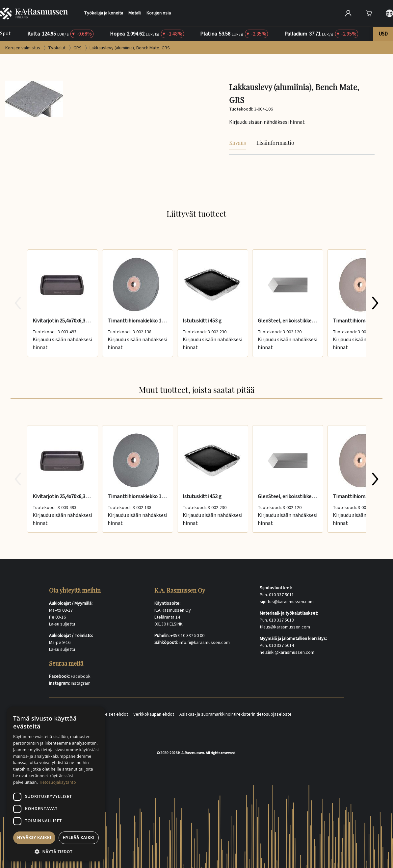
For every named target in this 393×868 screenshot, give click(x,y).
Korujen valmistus (23, 48)
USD (383, 34)
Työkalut (57, 48)
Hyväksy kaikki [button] (34, 838)
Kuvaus (237, 143)
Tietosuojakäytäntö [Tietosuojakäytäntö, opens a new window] (58, 782)
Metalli (135, 13)
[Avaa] (369, 13)
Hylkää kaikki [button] (79, 838)
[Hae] (326, 13)
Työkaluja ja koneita (104, 13)
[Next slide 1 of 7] (375, 303)
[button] (56, 852)
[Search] (279, 13)
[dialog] (56, 784)
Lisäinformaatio (275, 143)
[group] (196, 303)
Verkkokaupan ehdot (154, 714)
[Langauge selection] (389, 13)
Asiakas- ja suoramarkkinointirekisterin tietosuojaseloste (236, 714)
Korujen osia (159, 13)
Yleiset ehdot (115, 714)
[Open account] (348, 13)
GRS (78, 48)
